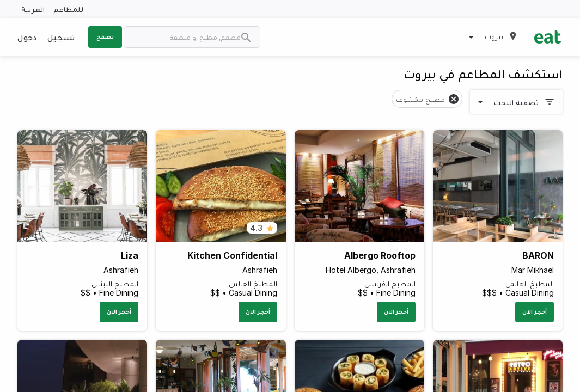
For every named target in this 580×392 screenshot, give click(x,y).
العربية (33, 9)
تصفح (105, 36)
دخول (27, 37)
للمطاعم (68, 9)
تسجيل (61, 37)
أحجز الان (535, 311)
